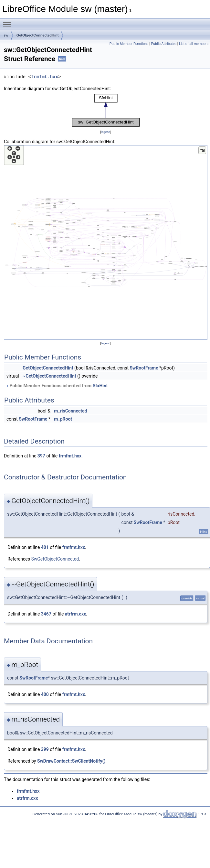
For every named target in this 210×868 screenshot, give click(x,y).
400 (45, 694)
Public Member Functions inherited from (57, 386)
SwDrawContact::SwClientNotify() (71, 761)
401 (45, 547)
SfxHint (100, 386)
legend (105, 132)
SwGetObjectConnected (55, 559)
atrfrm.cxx (75, 614)
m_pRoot (63, 419)
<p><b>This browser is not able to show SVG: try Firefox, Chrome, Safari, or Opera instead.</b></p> (106, 110)
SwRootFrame (144, 368)
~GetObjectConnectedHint (49, 376)
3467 (46, 614)
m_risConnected (70, 411)
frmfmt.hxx (45, 77)
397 (41, 456)
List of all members (194, 44)
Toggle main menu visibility (9, 22)
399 (45, 749)
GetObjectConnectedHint (38, 35)
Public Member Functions (129, 44)
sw (6, 35)
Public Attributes (164, 44)
